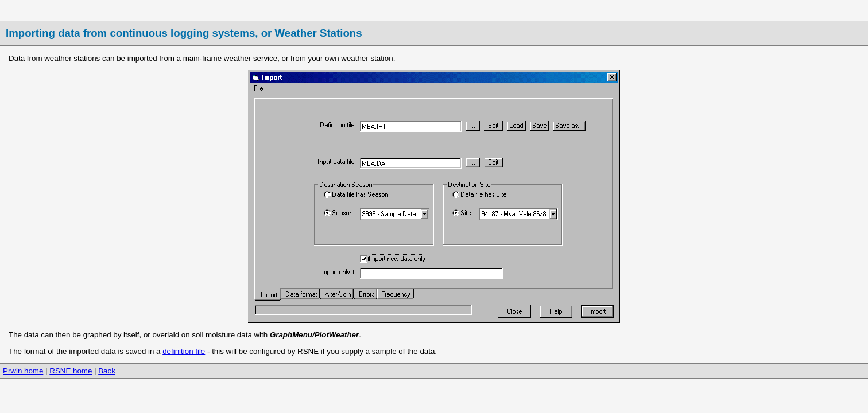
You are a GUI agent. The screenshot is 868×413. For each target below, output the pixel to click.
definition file (184, 351)
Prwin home (23, 371)
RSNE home (71, 371)
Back (107, 371)
